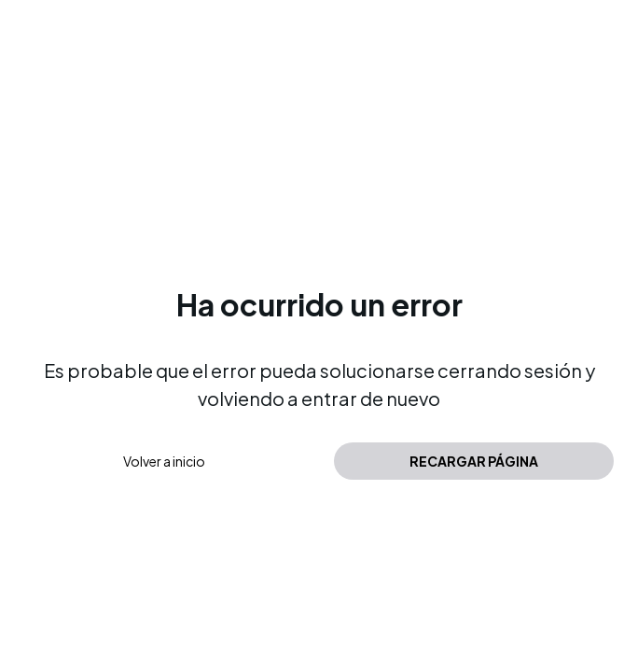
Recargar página (474, 461)
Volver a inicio (164, 461)
